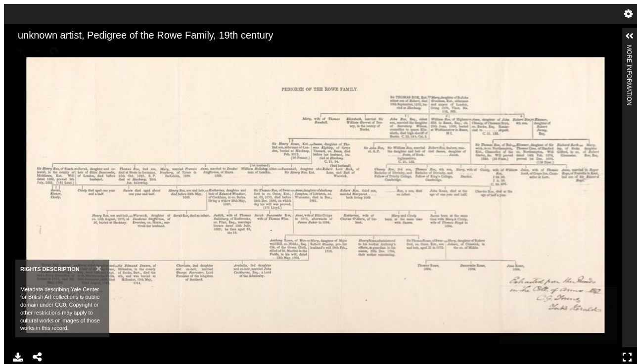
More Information (629, 49)
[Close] (99, 268)
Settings (629, 14)
